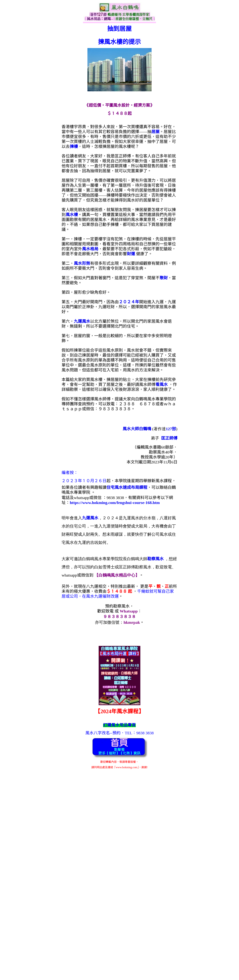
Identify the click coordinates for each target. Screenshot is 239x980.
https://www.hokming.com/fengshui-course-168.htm (115, 503)
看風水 (162, 385)
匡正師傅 (169, 438)
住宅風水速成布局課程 (127, 487)
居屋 (155, 132)
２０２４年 (129, 302)
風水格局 (90, 249)
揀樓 (74, 147)
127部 (171, 429)
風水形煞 (82, 263)
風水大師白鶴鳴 (137, 429)
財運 (131, 254)
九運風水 (82, 321)
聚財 (164, 278)
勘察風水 (155, 559)
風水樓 (72, 215)
